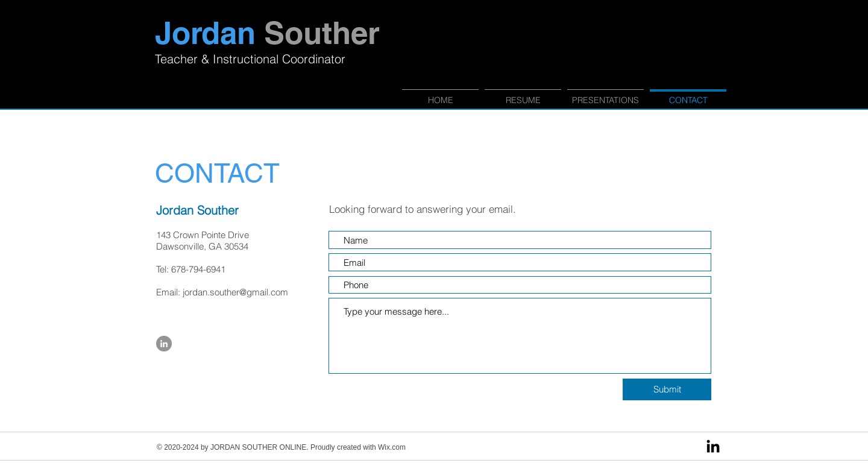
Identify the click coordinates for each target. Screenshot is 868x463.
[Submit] (667, 389)
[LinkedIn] (713, 447)
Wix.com (392, 447)
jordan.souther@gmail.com (235, 292)
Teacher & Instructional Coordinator (250, 59)
